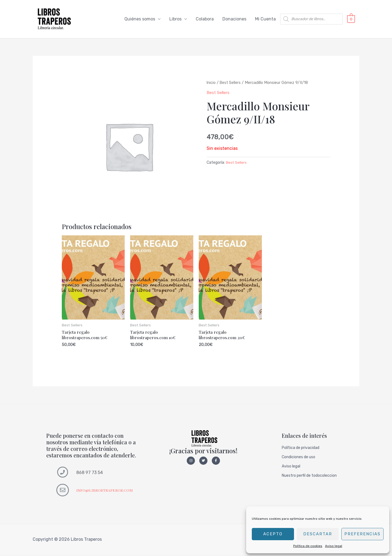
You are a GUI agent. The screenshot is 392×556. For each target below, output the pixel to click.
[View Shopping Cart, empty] (351, 19)
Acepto (273, 534)
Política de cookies (308, 546)
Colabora (205, 19)
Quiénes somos (140, 19)
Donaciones (234, 19)
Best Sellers (231, 83)
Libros (175, 19)
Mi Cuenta (265, 19)
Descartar (318, 534)
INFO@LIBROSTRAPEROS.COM (105, 491)
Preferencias (362, 534)
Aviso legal (334, 546)
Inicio (211, 83)
